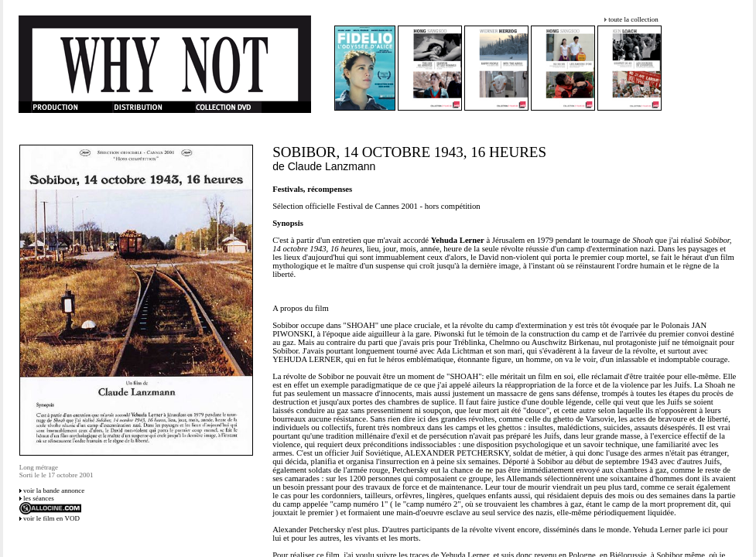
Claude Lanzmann (332, 166)
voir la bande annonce (54, 490)
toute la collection (633, 19)
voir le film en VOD (51, 518)
